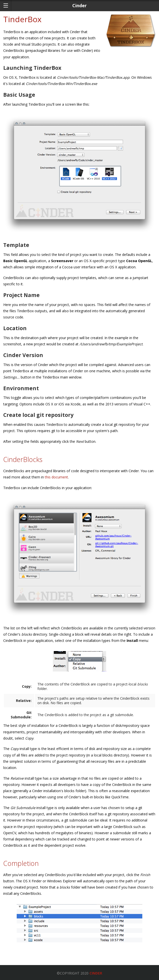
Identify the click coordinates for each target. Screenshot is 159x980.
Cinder (96, 973)
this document (56, 477)
